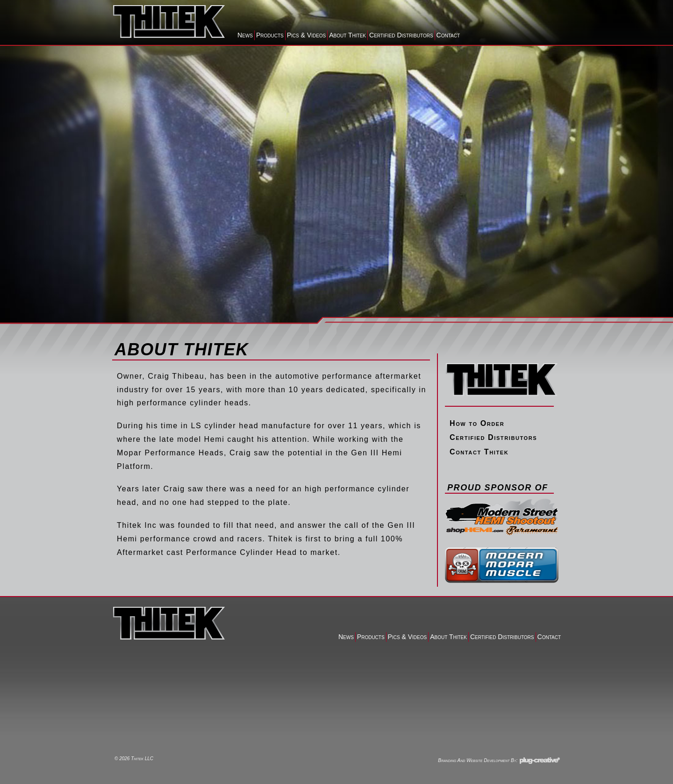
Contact (448, 35)
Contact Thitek (479, 452)
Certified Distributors (401, 35)
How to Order (477, 423)
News (245, 35)
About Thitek (347, 35)
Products (270, 35)
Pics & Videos (307, 35)
